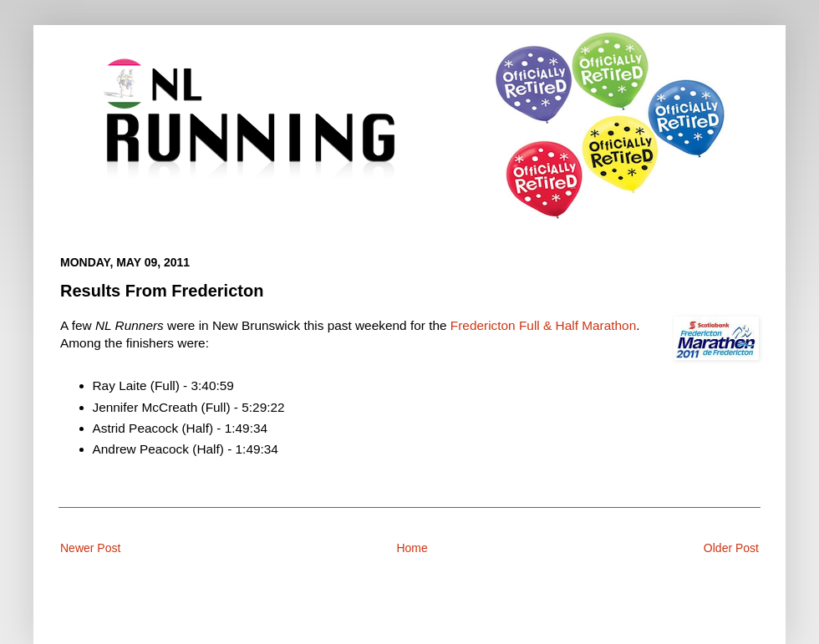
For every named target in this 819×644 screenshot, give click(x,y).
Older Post (731, 548)
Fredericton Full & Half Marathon (543, 325)
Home (412, 548)
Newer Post (90, 548)
